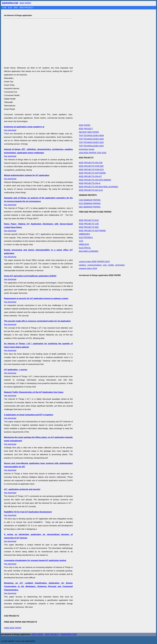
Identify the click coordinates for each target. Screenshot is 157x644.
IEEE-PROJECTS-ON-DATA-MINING (95, 180)
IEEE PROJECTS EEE (89, 227)
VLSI (81, 241)
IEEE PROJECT (26, 8)
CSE (5, 8)
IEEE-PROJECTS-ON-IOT (90, 176)
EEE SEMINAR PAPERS (90, 207)
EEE (16, 8)
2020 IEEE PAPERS (88, 153)
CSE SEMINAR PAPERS (90, 200)
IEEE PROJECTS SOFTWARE (92, 173)
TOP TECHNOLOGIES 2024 (91, 146)
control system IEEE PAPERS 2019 (94, 262)
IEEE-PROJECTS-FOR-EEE (91, 166)
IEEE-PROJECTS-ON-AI (90, 183)
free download (38, 153)
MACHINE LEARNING (89, 251)
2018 (104, 153)
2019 (99, 153)
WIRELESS (84, 244)
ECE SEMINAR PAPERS (90, 203)
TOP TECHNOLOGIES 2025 (91, 142)
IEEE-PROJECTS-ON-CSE (91, 163)
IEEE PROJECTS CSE (89, 224)
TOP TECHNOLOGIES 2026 (91, 139)
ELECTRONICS (86, 238)
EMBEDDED (84, 234)
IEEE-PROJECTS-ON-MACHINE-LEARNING (98, 187)
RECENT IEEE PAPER (89, 132)
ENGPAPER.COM (69, 634)
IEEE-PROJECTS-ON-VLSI (91, 190)
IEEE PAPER (25, 3)
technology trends (87, 149)
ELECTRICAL (85, 248)
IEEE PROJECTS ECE (89, 220)
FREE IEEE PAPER (13, 628)
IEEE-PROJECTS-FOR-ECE (91, 170)
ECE (10, 8)
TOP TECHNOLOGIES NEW (91, 136)
